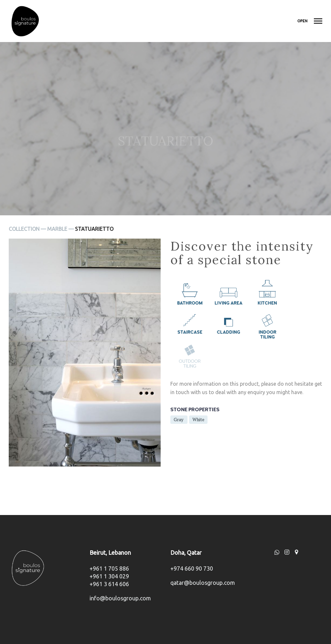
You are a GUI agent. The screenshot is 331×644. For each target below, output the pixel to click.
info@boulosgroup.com (120, 598)
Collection (24, 229)
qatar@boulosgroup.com (203, 583)
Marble (57, 229)
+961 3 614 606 (109, 584)
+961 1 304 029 (109, 576)
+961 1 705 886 (109, 568)
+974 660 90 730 (192, 568)
